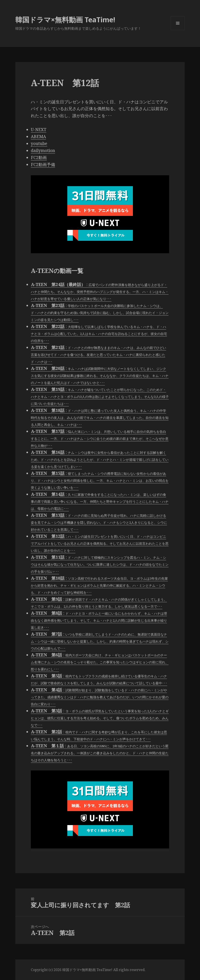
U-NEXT (39, 130)
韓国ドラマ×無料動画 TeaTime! (65, 20)
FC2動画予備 (43, 165)
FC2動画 (39, 158)
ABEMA (38, 137)
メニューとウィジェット (178, 30)
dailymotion (43, 151)
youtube (39, 144)
